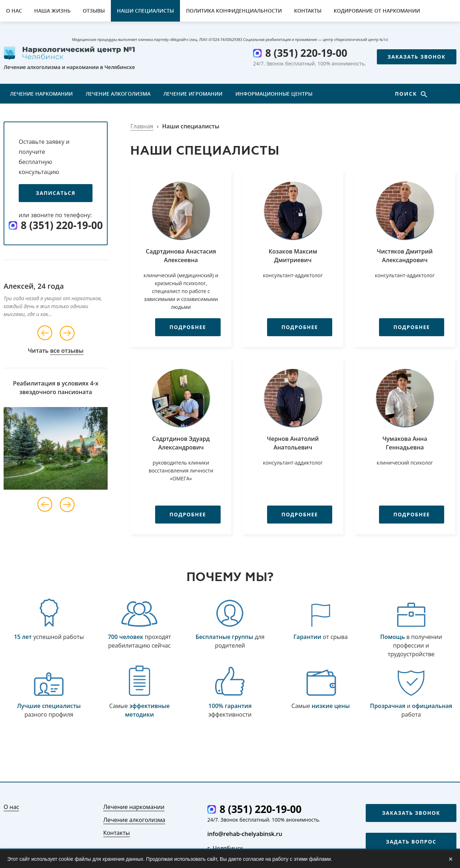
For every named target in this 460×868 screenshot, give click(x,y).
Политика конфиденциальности (234, 11)
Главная (142, 126)
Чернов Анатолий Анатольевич (293, 443)
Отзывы (94, 11)
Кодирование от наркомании (377, 11)
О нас (14, 11)
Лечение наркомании (41, 94)
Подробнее (181, 327)
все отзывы (67, 351)
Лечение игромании (193, 94)
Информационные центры (274, 94)
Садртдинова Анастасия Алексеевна (181, 256)
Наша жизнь (52, 11)
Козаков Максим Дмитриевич (293, 256)
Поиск (407, 94)
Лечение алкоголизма (118, 94)
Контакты (308, 11)
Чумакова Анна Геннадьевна (405, 443)
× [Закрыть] (451, 859)
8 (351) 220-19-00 (306, 53)
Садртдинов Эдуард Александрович (181, 443)
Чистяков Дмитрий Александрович (405, 256)
